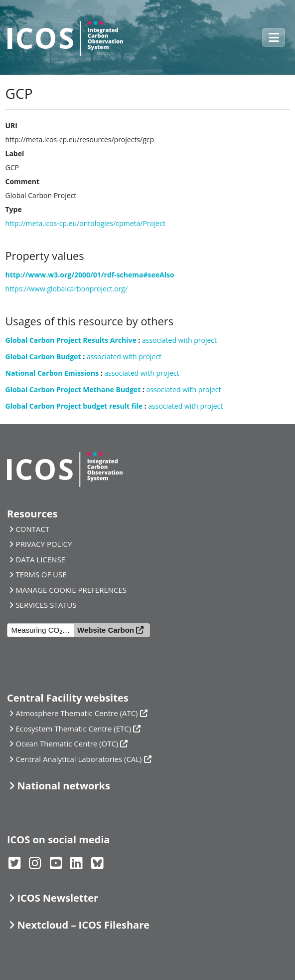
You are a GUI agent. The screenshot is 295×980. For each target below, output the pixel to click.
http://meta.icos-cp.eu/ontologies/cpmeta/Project (86, 223)
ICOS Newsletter (58, 898)
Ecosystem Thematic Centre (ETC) (73, 729)
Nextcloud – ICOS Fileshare (83, 925)
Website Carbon (106, 630)
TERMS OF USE (41, 574)
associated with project (179, 340)
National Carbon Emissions (52, 373)
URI (11, 125)
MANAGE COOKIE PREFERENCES (71, 590)
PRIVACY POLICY (44, 544)
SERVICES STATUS (46, 605)
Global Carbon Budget (43, 357)
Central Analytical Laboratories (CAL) (78, 759)
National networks (63, 786)
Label (15, 153)
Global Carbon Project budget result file (74, 406)
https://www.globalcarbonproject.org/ (67, 289)
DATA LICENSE (40, 559)
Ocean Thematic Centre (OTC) (67, 743)
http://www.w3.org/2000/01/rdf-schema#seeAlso (90, 275)
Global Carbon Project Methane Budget (73, 389)
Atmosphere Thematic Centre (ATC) (76, 713)
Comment (23, 181)
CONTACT (32, 529)
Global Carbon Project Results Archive (71, 340)
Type (14, 209)
